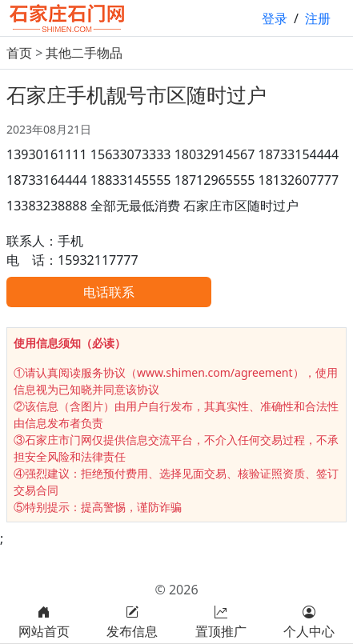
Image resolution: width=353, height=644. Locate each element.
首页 (19, 53)
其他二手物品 (84, 53)
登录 (275, 18)
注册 (318, 18)
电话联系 (109, 292)
